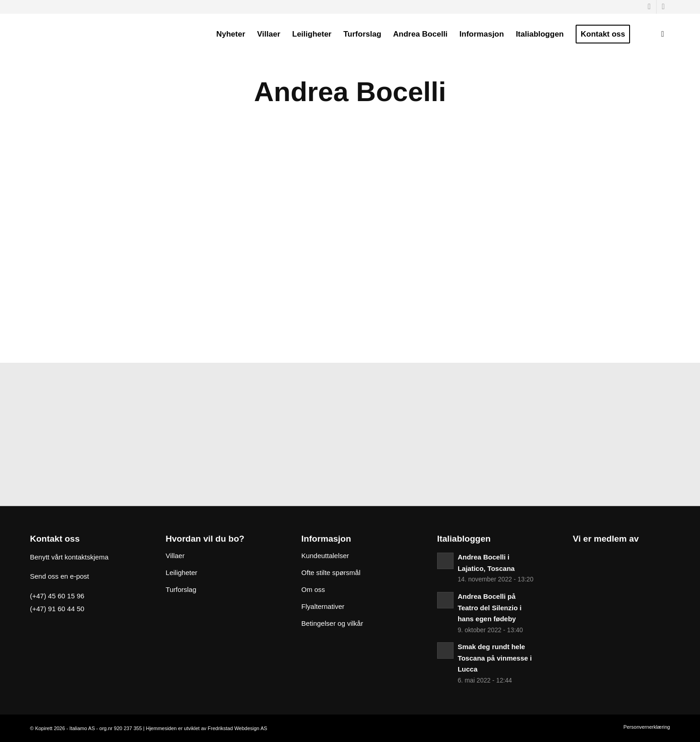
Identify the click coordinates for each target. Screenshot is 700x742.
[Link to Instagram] (663, 7)
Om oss (313, 589)
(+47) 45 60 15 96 (57, 596)
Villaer (175, 556)
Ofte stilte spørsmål (331, 573)
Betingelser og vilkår (332, 623)
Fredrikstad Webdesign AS (237, 728)
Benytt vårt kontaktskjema (69, 557)
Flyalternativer (323, 606)
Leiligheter (181, 573)
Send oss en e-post (60, 576)
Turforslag (181, 589)
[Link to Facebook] (649, 7)
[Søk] (663, 34)
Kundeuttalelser (325, 556)
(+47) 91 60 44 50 (57, 609)
